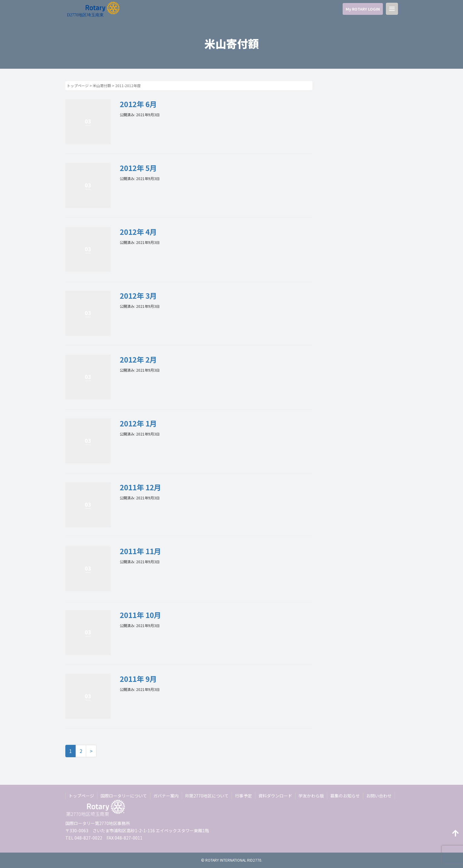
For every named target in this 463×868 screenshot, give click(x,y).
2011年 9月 (138, 679)
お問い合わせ (379, 796)
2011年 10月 (140, 615)
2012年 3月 (138, 296)
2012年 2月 (138, 359)
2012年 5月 (138, 168)
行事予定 (243, 796)
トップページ (78, 85)
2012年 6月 (138, 104)
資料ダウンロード (275, 796)
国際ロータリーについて (124, 796)
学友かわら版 (311, 796)
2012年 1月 (138, 423)
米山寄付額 (102, 85)
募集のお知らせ (345, 796)
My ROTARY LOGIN (363, 9)
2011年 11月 (140, 551)
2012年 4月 (138, 232)
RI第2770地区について (207, 796)
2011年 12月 (140, 487)
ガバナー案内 (166, 796)
